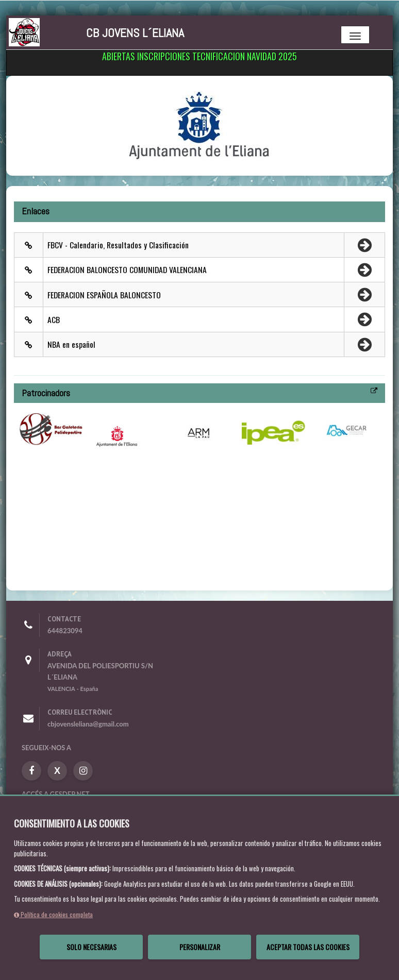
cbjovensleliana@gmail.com (88, 724)
